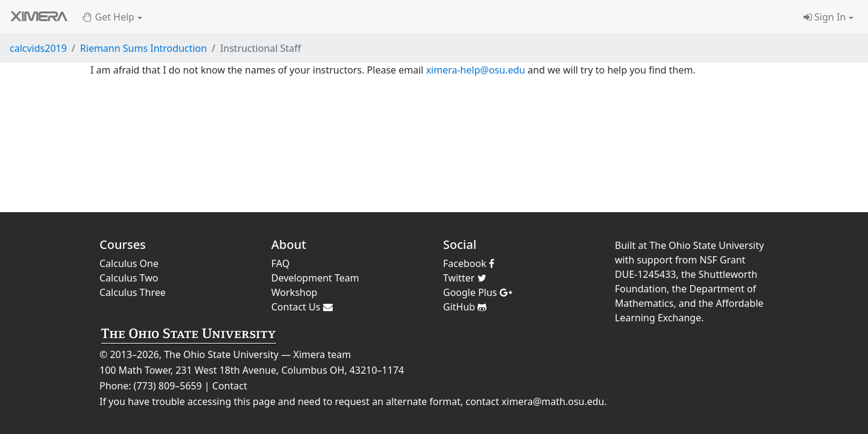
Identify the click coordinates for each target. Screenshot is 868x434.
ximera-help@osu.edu (476, 70)
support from (667, 260)
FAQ (280, 263)
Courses (123, 244)
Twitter (465, 278)
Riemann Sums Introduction (143, 48)
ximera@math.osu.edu (553, 401)
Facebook (469, 263)
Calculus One (129, 263)
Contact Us (302, 307)
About (289, 244)
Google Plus (478, 292)
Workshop (294, 292)
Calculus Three (133, 292)
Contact (230, 386)
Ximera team (322, 354)
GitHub (465, 307)
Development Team (315, 278)
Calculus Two (129, 278)
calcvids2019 (38, 48)
